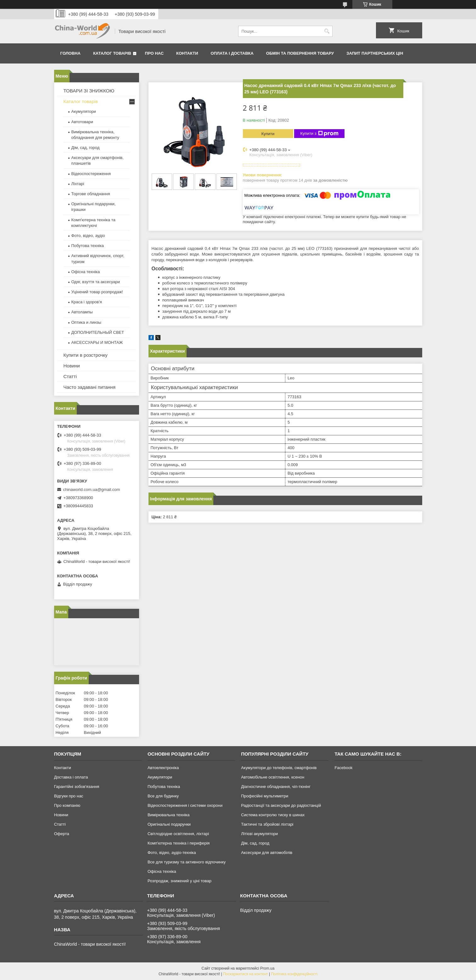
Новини (72, 366)
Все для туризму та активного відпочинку (187, 862)
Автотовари (82, 122)
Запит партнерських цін (375, 53)
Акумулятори (84, 111)
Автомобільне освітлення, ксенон (273, 777)
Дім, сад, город (86, 148)
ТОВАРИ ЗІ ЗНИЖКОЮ (89, 91)
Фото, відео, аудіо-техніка (172, 853)
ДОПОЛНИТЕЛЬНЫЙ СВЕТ (98, 332)
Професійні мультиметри (265, 796)
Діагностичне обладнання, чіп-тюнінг (276, 787)
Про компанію (67, 805)
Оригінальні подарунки (169, 824)
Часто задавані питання (90, 387)
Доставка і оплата (71, 777)
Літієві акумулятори (259, 834)
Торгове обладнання (91, 194)
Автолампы (82, 312)
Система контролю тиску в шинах (273, 815)
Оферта (62, 834)
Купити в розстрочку (86, 355)
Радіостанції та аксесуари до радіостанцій (281, 805)
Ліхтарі (78, 184)
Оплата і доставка (232, 53)
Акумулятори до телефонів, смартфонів (279, 768)
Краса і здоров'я (87, 302)
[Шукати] (327, 31)
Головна (70, 53)
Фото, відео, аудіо (88, 236)
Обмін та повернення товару (300, 53)
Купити (268, 134)
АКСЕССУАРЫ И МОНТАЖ (97, 342)
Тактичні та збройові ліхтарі (267, 824)
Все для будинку (163, 796)
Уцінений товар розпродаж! (97, 292)
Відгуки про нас (69, 796)
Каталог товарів (112, 53)
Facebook (343, 768)
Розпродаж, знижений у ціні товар (179, 881)
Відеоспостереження (91, 174)
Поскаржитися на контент (245, 974)
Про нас (154, 53)
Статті (70, 376)
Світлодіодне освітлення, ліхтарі (178, 834)
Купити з (319, 134)
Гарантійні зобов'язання (77, 787)
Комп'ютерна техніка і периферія (179, 843)
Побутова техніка (88, 246)
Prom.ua (267, 968)
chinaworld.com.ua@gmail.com (92, 490)
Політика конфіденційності (294, 974)
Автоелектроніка (163, 768)
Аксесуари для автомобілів (267, 853)
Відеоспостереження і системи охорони (185, 805)
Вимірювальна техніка (169, 815)
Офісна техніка (86, 272)
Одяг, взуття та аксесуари (96, 282)
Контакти (187, 53)
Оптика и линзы (86, 322)
